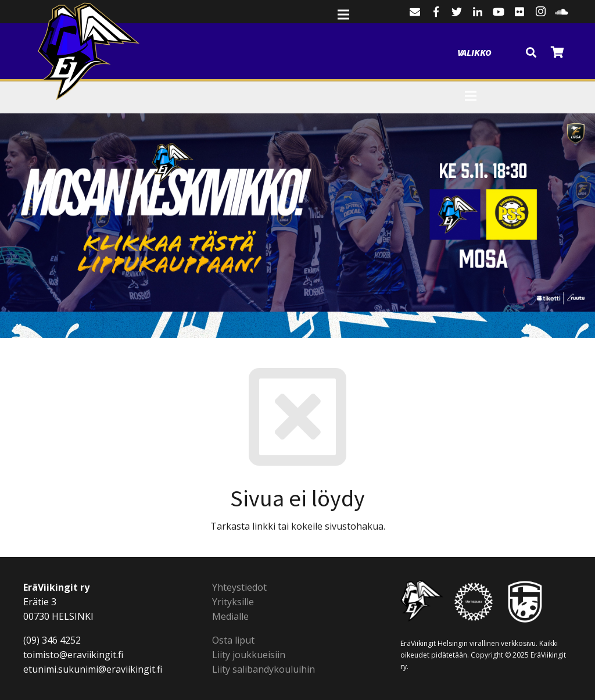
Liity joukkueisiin (249, 655)
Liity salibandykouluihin (264, 669)
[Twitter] (457, 12)
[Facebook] (436, 12)
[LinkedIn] (478, 12)
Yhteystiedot (239, 587)
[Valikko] (488, 38)
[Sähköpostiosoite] (415, 12)
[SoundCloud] (561, 12)
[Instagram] (540, 12)
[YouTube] (499, 12)
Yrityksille (233, 602)
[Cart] (558, 52)
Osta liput (233, 640)
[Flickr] (519, 12)
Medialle (230, 616)
